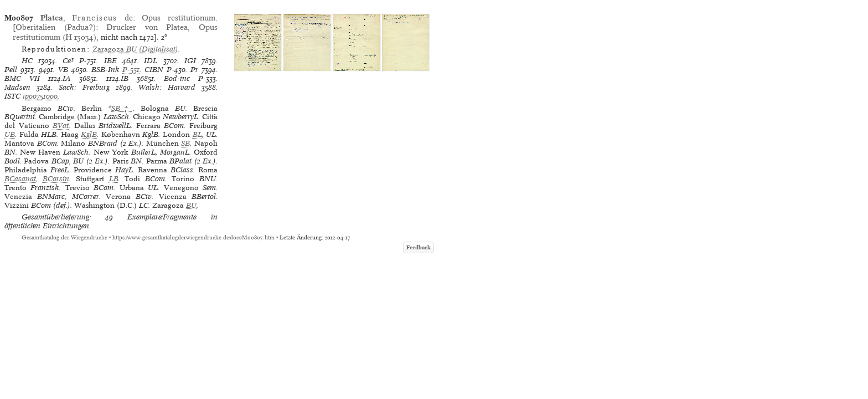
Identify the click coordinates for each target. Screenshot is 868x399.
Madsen (17, 87)
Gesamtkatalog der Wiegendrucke (64, 237)
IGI (190, 61)
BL (197, 134)
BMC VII (22, 78)
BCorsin (56, 179)
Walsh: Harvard (167, 87)
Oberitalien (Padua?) (56, 27)
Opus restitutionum (179, 18)
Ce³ (68, 61)
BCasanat (20, 179)
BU (191, 205)
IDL (151, 61)
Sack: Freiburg (84, 87)
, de (87, 18)
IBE (110, 61)
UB (10, 134)
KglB (89, 134)
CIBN (154, 70)
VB (63, 70)
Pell (11, 70)
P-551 (131, 70)
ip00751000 (40, 96)
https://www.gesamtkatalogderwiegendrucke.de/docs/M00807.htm (193, 237)
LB (114, 179)
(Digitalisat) (135, 49)
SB (185, 143)
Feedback (418, 247)
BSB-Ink (105, 70)
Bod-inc (177, 78)
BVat (61, 126)
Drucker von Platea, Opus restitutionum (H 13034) (115, 32)
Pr (194, 70)
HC (27, 61)
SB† (122, 108)
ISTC (12, 96)
